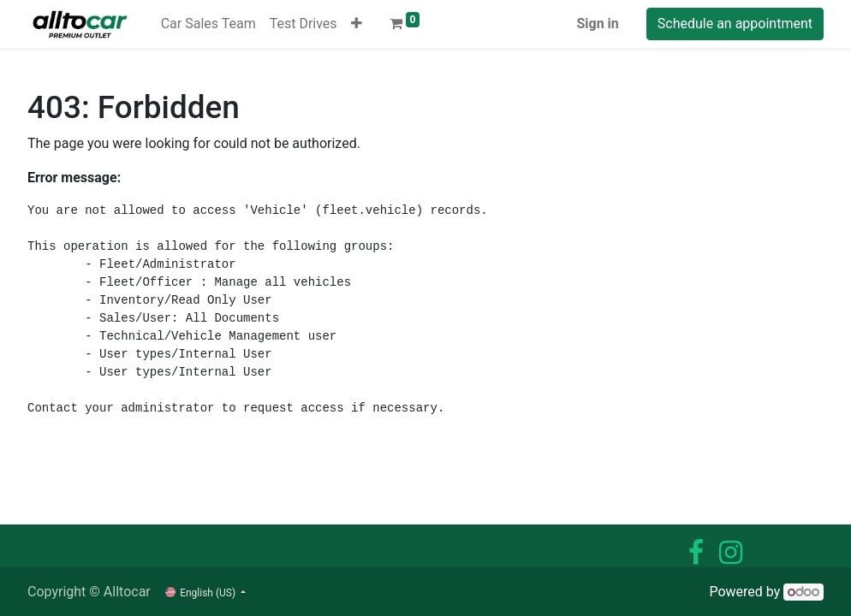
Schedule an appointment (735, 24)
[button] (357, 24)
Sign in (597, 24)
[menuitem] (208, 24)
